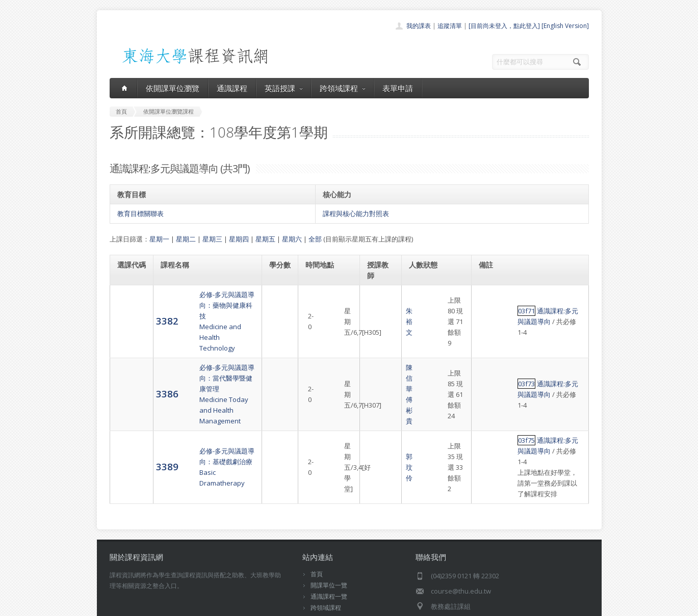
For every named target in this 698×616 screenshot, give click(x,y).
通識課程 (232, 88)
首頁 (317, 510)
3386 (128, 361)
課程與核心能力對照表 (356, 213)
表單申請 (398, 88)
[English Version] (565, 26)
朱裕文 (378, 311)
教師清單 (323, 577)
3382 (128, 310)
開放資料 (323, 566)
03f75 (489, 397)
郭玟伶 (378, 414)
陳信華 (378, 357)
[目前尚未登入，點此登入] (504, 26)
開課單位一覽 (329, 521)
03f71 (489, 305)
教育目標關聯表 (140, 213)
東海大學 (118, 606)
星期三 (212, 239)
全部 (315, 239)
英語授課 (283, 88)
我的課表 (419, 26)
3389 (128, 413)
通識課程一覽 (329, 532)
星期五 (265, 239)
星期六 (292, 239)
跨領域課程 (342, 88)
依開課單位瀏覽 (173, 88)
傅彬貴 (378, 367)
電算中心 (248, 606)
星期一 (159, 239)
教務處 (281, 606)
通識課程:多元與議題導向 (536, 305)
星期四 (239, 239)
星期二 (186, 239)
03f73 (489, 357)
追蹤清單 (450, 26)
